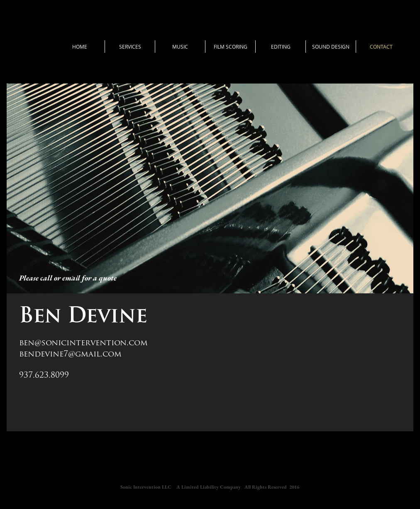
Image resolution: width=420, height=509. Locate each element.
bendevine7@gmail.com (70, 355)
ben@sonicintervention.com (83, 343)
